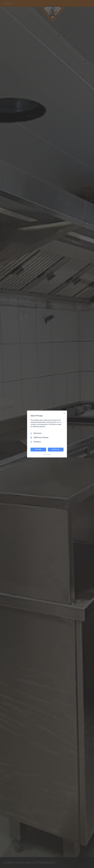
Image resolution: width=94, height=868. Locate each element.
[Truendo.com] (47, 454)
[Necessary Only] (64, 413)
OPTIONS (38, 449)
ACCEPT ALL (56, 449)
